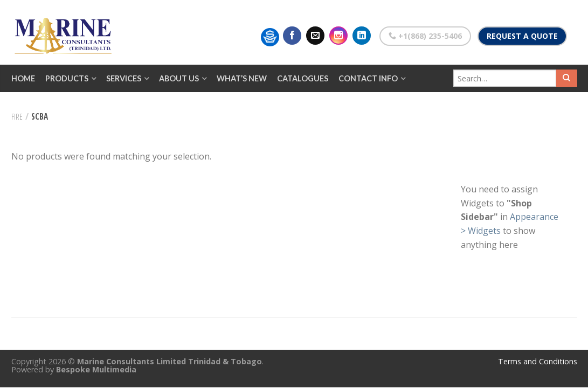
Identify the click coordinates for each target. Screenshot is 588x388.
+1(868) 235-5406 (425, 36)
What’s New (242, 78)
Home (23, 78)
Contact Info (368, 78)
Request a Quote (522, 36)
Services (124, 78)
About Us (179, 78)
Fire (17, 116)
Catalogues (303, 78)
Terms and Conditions (538, 361)
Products (67, 78)
